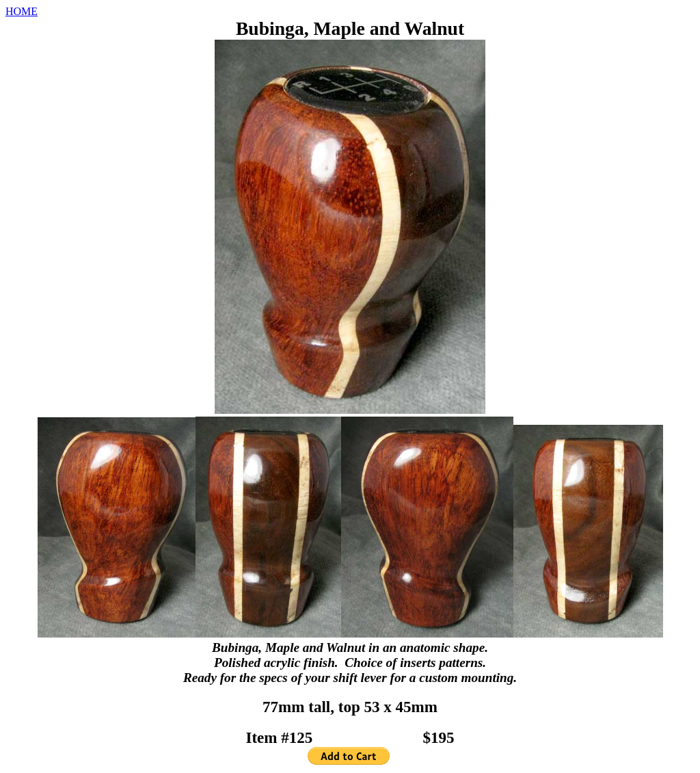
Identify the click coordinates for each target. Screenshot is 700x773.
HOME (22, 11)
